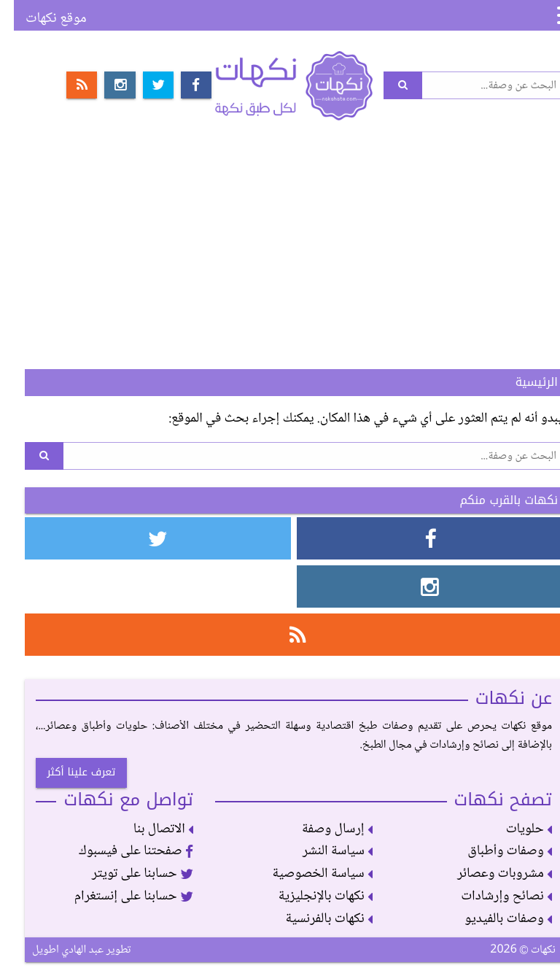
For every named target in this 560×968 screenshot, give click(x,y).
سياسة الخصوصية (308, 874)
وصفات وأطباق (496, 851)
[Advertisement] (280, 249)
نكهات (280, 85)
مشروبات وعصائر (491, 874)
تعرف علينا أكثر (67, 772)
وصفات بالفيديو (494, 919)
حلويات (515, 829)
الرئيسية (523, 382)
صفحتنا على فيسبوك (122, 851)
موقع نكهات (42, 19)
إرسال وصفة (323, 829)
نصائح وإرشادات (493, 896)
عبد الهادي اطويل (54, 950)
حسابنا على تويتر (129, 874)
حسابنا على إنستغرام (120, 896)
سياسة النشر (324, 851)
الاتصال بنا (149, 829)
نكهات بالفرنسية (315, 919)
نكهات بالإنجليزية (311, 896)
